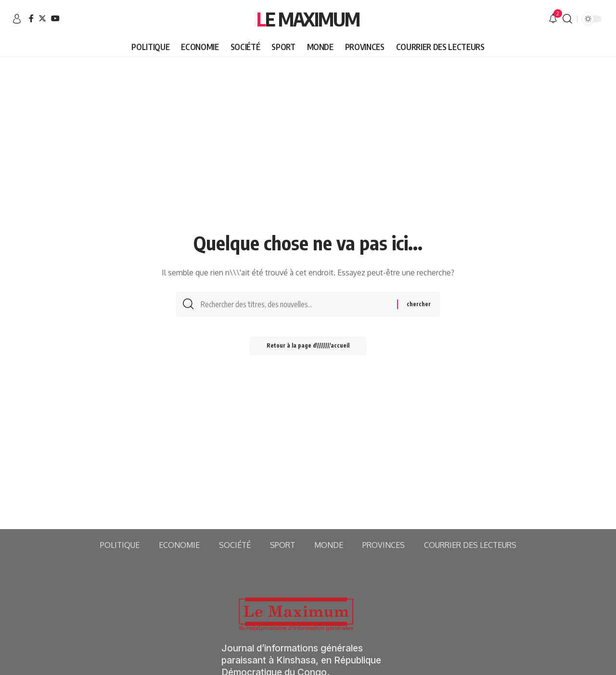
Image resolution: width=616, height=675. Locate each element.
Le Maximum (308, 19)
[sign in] (17, 19)
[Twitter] (42, 18)
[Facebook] (31, 18)
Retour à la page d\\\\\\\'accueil (308, 348)
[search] (567, 19)
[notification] (553, 19)
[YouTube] (55, 18)
